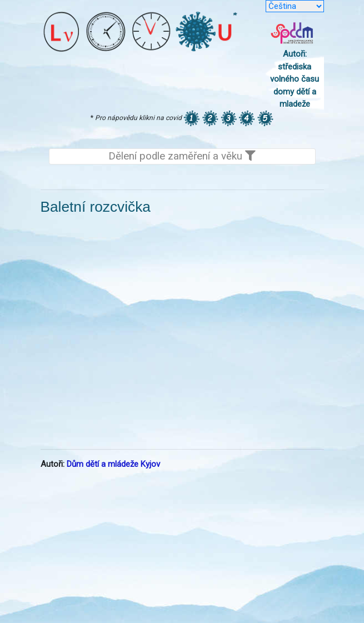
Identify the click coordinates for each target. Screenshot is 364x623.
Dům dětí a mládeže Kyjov (113, 464)
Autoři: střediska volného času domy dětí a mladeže (295, 79)
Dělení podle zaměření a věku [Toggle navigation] (182, 156)
